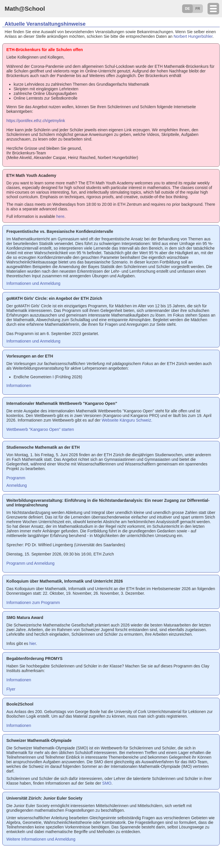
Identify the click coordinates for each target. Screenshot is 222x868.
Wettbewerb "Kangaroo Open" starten (40, 429)
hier (33, 643)
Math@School (25, 9)
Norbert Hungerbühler (193, 36)
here (60, 216)
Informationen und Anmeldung (33, 283)
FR (198, 9)
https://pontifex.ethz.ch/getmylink (36, 121)
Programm (16, 478)
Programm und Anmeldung (30, 563)
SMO (107, 783)
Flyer (11, 689)
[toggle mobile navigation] (213, 9)
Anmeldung (17, 485)
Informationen (19, 386)
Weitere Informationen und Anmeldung (41, 839)
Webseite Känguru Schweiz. (127, 420)
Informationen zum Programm (33, 603)
